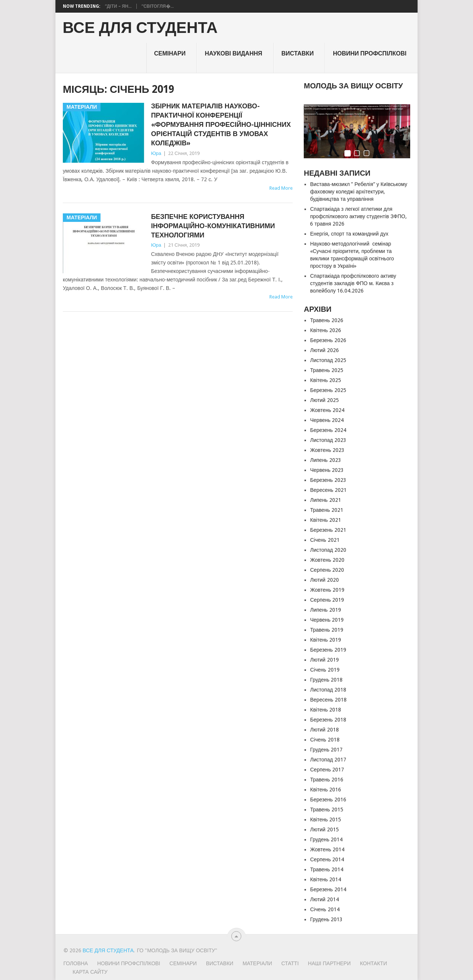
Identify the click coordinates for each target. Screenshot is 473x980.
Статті (290, 963)
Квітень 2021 (326, 520)
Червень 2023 (327, 470)
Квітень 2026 (326, 330)
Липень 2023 (325, 460)
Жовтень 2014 (327, 849)
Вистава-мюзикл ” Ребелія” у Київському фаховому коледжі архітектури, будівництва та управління (359, 192)
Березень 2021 (328, 530)
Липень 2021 (325, 500)
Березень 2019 (328, 650)
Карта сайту (90, 972)
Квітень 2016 (326, 790)
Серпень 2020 (327, 570)
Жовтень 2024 (327, 410)
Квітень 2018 (326, 710)
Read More (281, 188)
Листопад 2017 (328, 760)
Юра (156, 153)
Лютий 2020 (324, 580)
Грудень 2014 (326, 839)
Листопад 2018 (328, 690)
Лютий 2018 (324, 730)
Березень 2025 (328, 390)
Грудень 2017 (326, 750)
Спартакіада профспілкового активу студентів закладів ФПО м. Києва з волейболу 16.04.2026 (353, 283)
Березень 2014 (328, 889)
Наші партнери (329, 963)
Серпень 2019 (327, 600)
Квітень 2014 (326, 879)
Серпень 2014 (327, 859)
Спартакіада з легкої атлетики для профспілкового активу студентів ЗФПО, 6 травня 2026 (358, 216)
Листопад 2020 (328, 550)
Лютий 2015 (324, 829)
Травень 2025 (326, 370)
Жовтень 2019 (327, 590)
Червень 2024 (327, 420)
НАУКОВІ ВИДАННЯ (233, 53)
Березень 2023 (328, 480)
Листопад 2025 (328, 360)
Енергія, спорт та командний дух (349, 234)
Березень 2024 (328, 430)
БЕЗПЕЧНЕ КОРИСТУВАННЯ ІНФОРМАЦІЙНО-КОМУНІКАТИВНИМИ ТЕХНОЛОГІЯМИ (213, 226)
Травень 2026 (326, 320)
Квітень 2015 (326, 820)
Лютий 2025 (324, 400)
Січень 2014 (325, 909)
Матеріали (257, 963)
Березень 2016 (328, 800)
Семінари (170, 53)
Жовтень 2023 (327, 450)
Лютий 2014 (324, 899)
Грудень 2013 (326, 919)
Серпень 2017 (327, 770)
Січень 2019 (325, 670)
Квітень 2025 (326, 380)
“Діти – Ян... (118, 6)
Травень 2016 (326, 780)
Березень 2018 (328, 720)
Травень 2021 (326, 510)
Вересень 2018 (328, 700)
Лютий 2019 (324, 660)
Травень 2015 (326, 810)
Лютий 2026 (324, 350)
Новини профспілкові (370, 53)
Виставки (298, 53)
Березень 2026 (328, 340)
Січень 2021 (325, 540)
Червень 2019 (327, 620)
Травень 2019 (326, 630)
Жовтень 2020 (327, 560)
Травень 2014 (326, 869)
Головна (76, 963)
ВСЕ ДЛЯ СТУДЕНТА (140, 28)
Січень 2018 (325, 740)
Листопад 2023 (328, 440)
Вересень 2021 (328, 490)
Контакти (373, 963)
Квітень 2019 (326, 640)
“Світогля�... (158, 6)
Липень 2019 (325, 610)
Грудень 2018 (326, 680)
